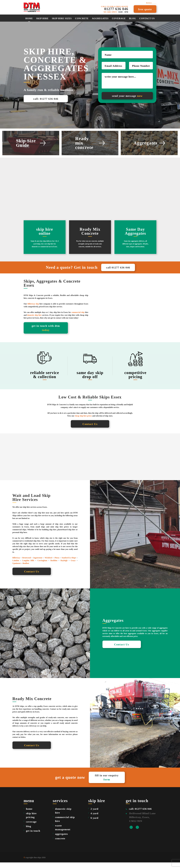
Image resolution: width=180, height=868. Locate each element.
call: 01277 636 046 (46, 99)
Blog (132, 18)
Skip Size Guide (31, 143)
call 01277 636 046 (118, 270)
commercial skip (78, 317)
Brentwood (27, 563)
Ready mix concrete (90, 143)
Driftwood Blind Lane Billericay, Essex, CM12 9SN (142, 823)
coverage (31, 827)
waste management (63, 833)
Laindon (16, 566)
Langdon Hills (28, 566)
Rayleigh (64, 566)
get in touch (33, 836)
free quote (145, 9)
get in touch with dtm (46, 333)
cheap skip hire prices (83, 421)
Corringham (42, 566)
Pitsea (57, 563)
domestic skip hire (34, 320)
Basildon (54, 566)
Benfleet (26, 568)
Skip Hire (42, 18)
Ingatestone (38, 563)
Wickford (48, 563)
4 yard (94, 819)
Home (29, 18)
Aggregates (149, 143)
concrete (60, 844)
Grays (73, 566)
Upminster (17, 568)
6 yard (94, 823)
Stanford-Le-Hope (69, 563)
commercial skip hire (65, 825)
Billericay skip (33, 308)
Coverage (119, 18)
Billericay (16, 563)
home (29, 814)
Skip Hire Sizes (62, 18)
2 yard (94, 814)
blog (29, 832)
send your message (127, 96)
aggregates (100, 18)
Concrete (82, 18)
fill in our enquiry (107, 783)
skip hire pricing (31, 821)
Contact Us (147, 18)
